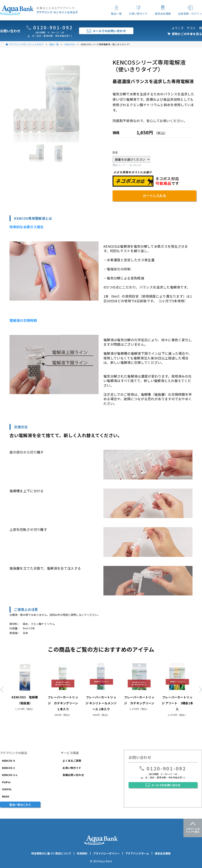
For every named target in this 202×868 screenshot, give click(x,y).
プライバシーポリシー (106, 853)
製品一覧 (54, 44)
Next (199, 689)
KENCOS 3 (8, 768)
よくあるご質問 (72, 761)
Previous (3, 689)
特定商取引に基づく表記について (51, 853)
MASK (6, 796)
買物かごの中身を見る (187, 34)
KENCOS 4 (8, 761)
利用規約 (82, 853)
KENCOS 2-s (10, 775)
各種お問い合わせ (73, 775)
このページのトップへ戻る (193, 830)
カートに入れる (154, 196)
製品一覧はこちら (20, 805)
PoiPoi (6, 782)
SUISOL (7, 789)
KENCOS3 (70, 44)
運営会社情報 (163, 853)
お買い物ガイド (72, 768)
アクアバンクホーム (137, 853)
